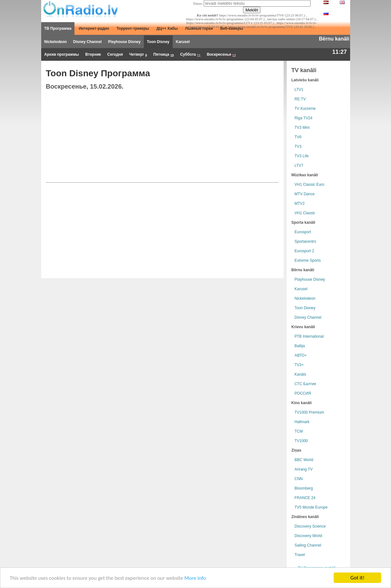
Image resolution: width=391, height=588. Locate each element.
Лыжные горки (199, 28)
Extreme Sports (308, 260)
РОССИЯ (303, 393)
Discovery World (308, 536)
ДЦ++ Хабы (167, 28)
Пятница (164, 55)
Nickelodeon (56, 42)
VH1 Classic (305, 213)
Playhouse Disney (124, 42)
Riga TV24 (304, 118)
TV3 (298, 147)
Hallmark (302, 422)
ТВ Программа (58, 28)
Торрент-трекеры (133, 28)
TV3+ (299, 365)
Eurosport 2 (304, 251)
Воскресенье (221, 55)
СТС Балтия (305, 384)
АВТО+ (301, 355)
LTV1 (299, 90)
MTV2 (300, 203)
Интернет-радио (94, 28)
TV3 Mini (302, 128)
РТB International (309, 336)
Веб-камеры (232, 28)
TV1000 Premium (309, 412)
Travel (300, 555)
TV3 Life (302, 156)
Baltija (300, 346)
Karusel (183, 42)
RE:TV (300, 99)
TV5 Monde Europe (311, 507)
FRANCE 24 (305, 498)
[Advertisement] (230, 136)
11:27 (339, 52)
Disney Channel (87, 42)
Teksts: (198, 3)
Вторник (93, 54)
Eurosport (303, 232)
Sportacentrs (305, 241)
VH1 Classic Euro (310, 185)
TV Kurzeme (305, 109)
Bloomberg (304, 488)
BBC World (304, 460)
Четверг (138, 55)
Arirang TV (304, 469)
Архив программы (62, 54)
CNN (299, 479)
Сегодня (115, 54)
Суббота (190, 55)
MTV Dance (305, 194)
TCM (299, 431)
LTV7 (299, 166)
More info (195, 578)
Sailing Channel (308, 545)
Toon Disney (158, 42)
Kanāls (301, 374)
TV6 (298, 137)
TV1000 (301, 441)
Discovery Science (310, 526)
